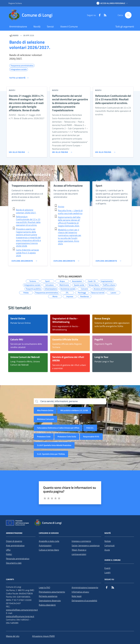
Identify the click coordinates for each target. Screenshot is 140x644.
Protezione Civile (44, 436)
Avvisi (107, 550)
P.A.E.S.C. (90, 428)
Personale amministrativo (18, 559)
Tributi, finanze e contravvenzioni (79, 552)
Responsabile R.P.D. (91, 436)
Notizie (108, 541)
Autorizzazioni (45, 545)
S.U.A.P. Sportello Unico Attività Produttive (54, 445)
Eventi (107, 568)
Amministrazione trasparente (85, 587)
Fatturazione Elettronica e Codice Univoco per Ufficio (58, 428)
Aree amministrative (15, 545)
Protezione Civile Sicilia (67, 436)
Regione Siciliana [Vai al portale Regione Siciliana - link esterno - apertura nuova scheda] (15, 3)
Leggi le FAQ (45, 587)
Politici (9, 554)
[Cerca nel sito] (128, 15)
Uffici (8, 550)
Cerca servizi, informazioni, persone (59, 401)
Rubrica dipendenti (47, 605)
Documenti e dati (14, 563)
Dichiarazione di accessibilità (84, 601)
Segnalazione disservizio (50, 601)
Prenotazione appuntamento (52, 592)
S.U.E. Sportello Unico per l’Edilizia (51, 454)
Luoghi (107, 572)
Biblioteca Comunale (45, 419)
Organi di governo (14, 541)
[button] (112, 3)
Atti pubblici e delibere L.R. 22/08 (74, 410)
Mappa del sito (13, 636)
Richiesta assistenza (48, 596)
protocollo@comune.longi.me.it (20, 616)
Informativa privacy (80, 592)
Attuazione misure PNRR (43, 636)
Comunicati (110, 545)
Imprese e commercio (81, 541)
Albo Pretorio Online (45, 410)
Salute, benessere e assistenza (86, 545)
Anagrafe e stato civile (49, 541)
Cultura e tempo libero (49, 550)
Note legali (77, 596)
